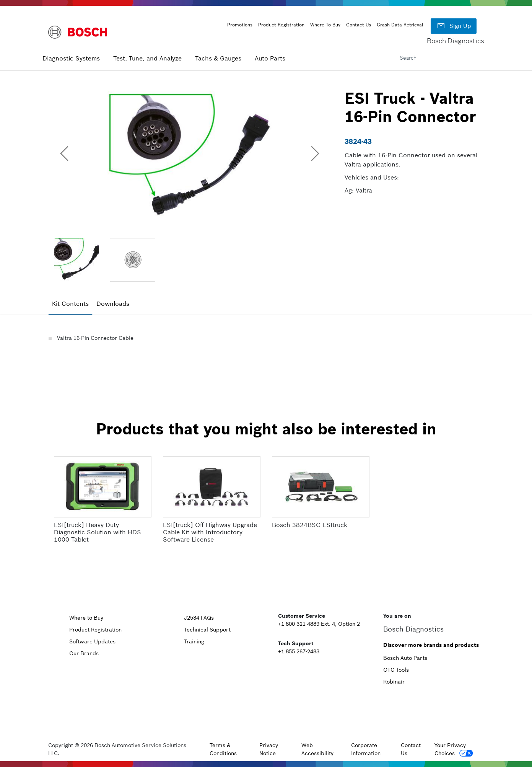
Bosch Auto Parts (405, 658)
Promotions (240, 25)
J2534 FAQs (199, 618)
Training (194, 641)
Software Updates (92, 641)
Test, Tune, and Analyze (147, 58)
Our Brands (84, 653)
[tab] (70, 304)
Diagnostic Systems (71, 58)
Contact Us (359, 25)
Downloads (113, 304)
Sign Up (454, 26)
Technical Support (207, 630)
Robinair (394, 682)
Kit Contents (70, 304)
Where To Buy (325, 25)
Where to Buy (86, 618)
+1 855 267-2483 (299, 651)
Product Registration (281, 25)
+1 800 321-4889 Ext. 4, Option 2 (319, 624)
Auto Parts (270, 58)
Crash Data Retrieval (400, 25)
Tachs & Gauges (218, 58)
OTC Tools (396, 670)
